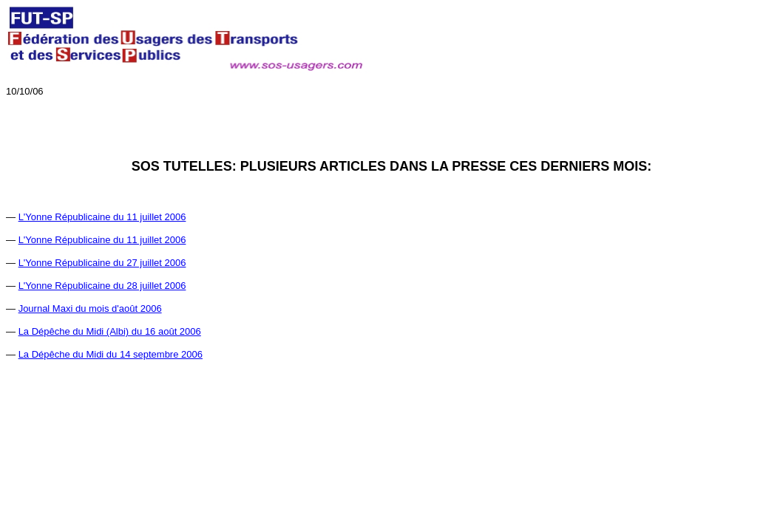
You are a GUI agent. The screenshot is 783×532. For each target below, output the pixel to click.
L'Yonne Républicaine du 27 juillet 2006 (102, 263)
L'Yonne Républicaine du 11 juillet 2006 (102, 217)
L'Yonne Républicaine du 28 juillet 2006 (102, 286)
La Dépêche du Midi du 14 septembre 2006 (111, 354)
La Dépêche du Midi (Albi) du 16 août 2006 (110, 331)
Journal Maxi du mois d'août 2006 (90, 308)
